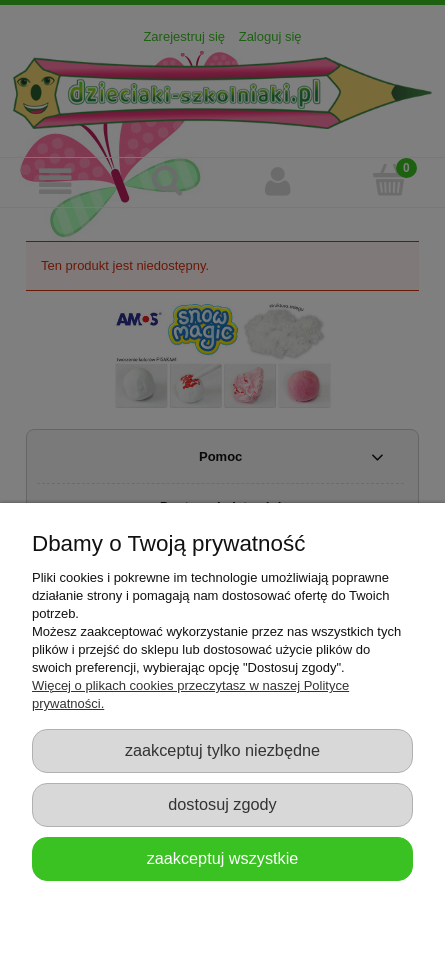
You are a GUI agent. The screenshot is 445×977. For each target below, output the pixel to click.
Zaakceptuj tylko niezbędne (222, 750)
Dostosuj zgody (222, 804)
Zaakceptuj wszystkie (223, 858)
